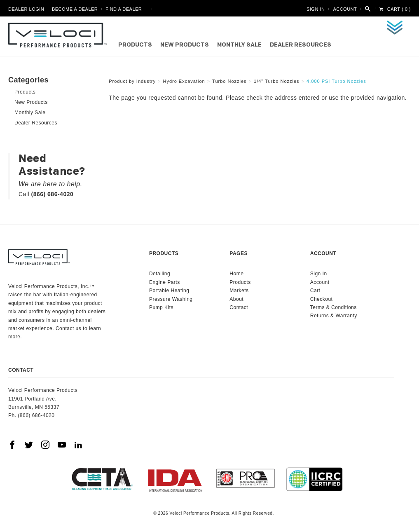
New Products (185, 45)
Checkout (322, 299)
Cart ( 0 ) (395, 9)
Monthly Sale (239, 45)
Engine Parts (165, 282)
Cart (315, 291)
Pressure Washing (171, 299)
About (236, 299)
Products (135, 45)
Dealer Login (26, 9)
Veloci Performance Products (60, 35)
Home (236, 274)
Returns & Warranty (334, 316)
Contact (239, 307)
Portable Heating (169, 291)
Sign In (316, 9)
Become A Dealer (75, 9)
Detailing (160, 274)
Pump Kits (161, 307)
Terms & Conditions (334, 307)
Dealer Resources (301, 45)
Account (345, 9)
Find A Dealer (124, 9)
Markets (239, 291)
